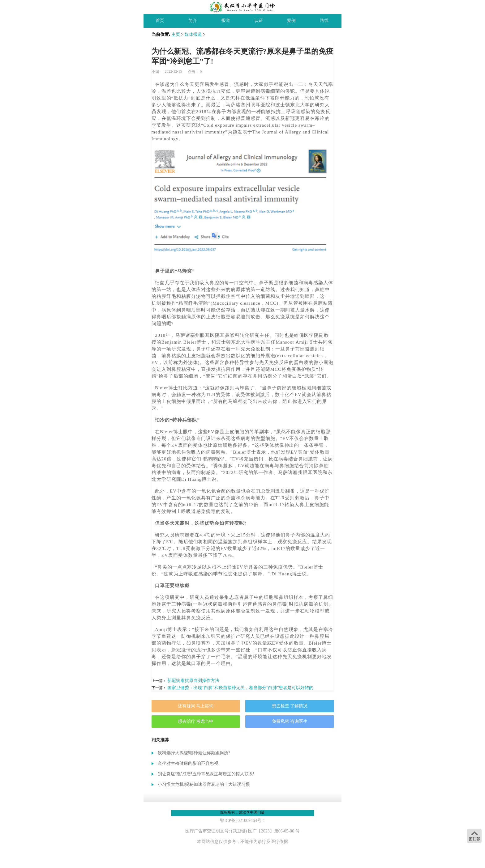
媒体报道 (193, 34)
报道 (226, 21)
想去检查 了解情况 (290, 706)
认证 (259, 21)
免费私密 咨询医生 (290, 721)
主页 (176, 34)
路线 (324, 21)
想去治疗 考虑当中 (196, 721)
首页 (160, 21)
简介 (193, 21)
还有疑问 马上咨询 (196, 706)
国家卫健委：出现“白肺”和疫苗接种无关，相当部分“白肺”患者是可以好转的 (240, 688)
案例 (291, 21)
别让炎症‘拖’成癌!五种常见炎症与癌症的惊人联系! (206, 774)
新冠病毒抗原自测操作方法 (193, 681)
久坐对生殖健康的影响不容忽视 (188, 763)
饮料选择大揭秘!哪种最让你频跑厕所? (194, 753)
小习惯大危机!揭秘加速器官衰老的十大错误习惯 (204, 784)
